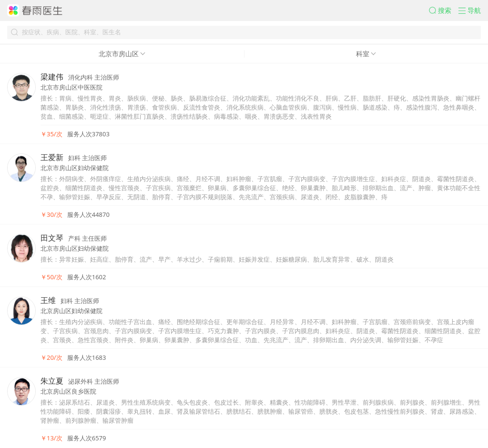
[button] (444, 10)
